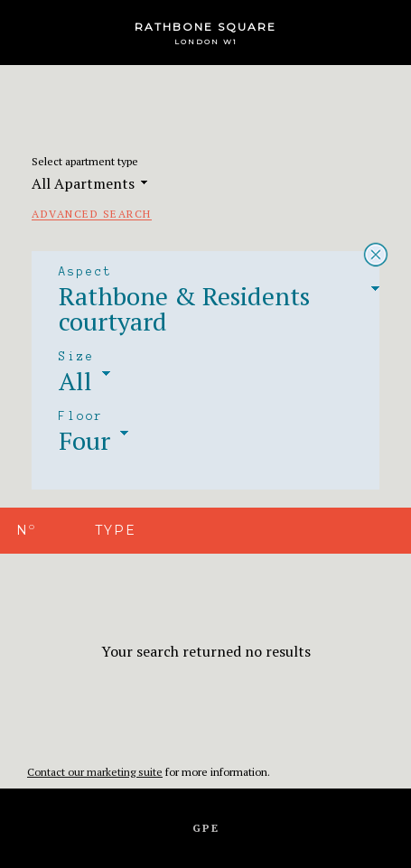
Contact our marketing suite (95, 772)
